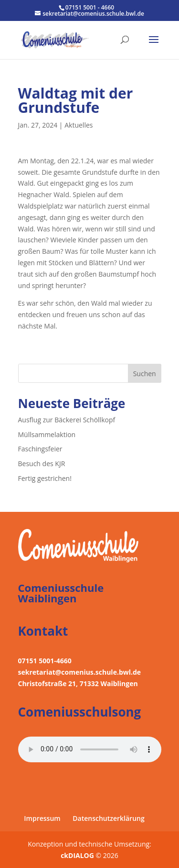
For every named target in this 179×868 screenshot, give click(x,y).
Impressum (42, 818)
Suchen (145, 374)
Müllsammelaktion (47, 434)
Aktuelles (79, 125)
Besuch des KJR (42, 464)
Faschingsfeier (40, 449)
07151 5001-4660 (45, 661)
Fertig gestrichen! (45, 478)
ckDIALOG (78, 855)
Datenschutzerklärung (108, 818)
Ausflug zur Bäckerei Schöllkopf (67, 420)
